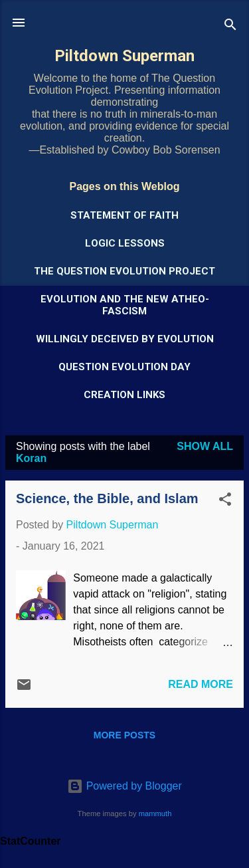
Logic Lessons (125, 243)
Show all (205, 446)
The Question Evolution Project (124, 271)
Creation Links (124, 395)
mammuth (155, 814)
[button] (225, 501)
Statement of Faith (124, 215)
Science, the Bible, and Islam (107, 498)
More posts (124, 735)
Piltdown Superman (124, 56)
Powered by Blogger (124, 786)
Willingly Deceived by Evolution (125, 339)
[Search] (230, 27)
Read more (201, 684)
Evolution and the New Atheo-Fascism (125, 305)
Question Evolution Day (124, 367)
